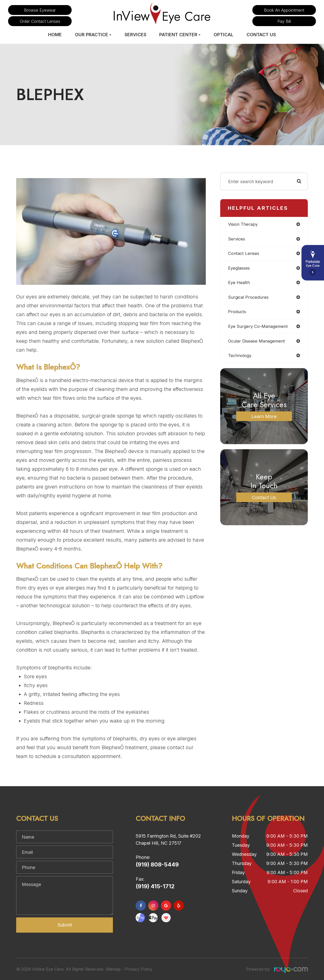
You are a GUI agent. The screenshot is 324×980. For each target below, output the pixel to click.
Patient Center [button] (180, 35)
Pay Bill (284, 21)
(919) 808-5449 (157, 864)
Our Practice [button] (93, 35)
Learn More (264, 419)
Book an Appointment (284, 10)
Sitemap (113, 969)
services (237, 239)
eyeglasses (240, 269)
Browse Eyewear (40, 10)
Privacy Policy (139, 969)
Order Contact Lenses (40, 21)
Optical (224, 35)
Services (135, 35)
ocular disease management (258, 343)
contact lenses (244, 254)
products (238, 314)
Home (55, 35)
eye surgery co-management (259, 328)
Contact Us (261, 35)
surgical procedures (249, 299)
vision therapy (244, 224)
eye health (239, 284)
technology (240, 358)
